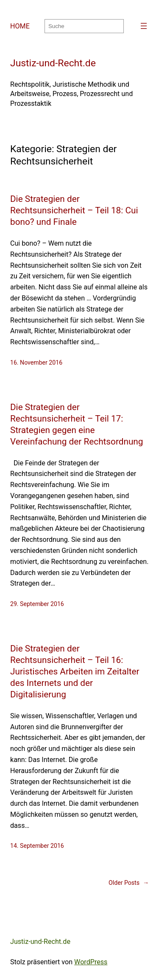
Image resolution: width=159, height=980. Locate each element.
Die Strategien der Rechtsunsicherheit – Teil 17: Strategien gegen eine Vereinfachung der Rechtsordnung (77, 424)
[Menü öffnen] (144, 26)
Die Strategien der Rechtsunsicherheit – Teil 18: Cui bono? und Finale (74, 210)
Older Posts (129, 883)
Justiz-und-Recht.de (53, 63)
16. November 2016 (36, 363)
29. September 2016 (37, 604)
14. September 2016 (37, 846)
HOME (20, 26)
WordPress (91, 962)
